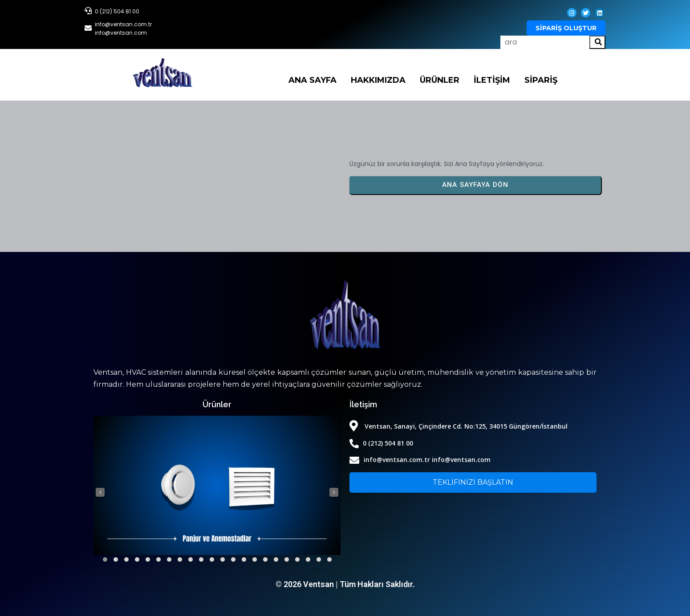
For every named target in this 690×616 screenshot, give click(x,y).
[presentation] (100, 492)
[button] (105, 559)
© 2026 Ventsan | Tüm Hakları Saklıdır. (345, 584)
